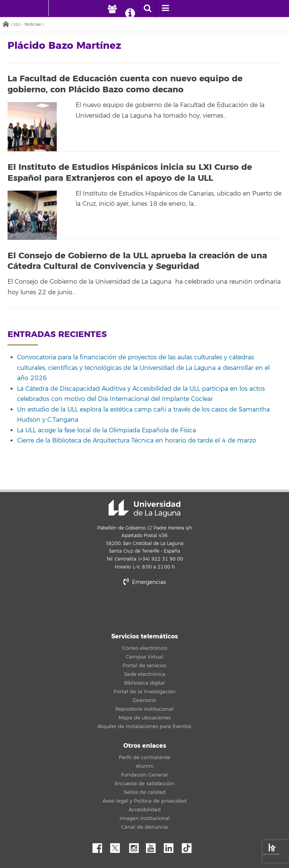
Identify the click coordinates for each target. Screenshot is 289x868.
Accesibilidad (145, 810)
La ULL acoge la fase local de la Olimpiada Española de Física (106, 430)
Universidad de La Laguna (144, 508)
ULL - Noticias (27, 24)
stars (144, 608)
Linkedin (171, 846)
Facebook (100, 846)
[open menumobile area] (165, 9)
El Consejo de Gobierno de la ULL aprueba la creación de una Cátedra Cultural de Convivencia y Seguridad (137, 261)
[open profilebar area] (112, 9)
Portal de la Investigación (144, 692)
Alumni (145, 766)
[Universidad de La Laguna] (60, 8)
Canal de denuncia (144, 827)
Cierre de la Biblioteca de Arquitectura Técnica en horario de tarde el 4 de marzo (137, 441)
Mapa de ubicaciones (144, 718)
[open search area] (148, 9)
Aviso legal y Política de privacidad (144, 801)
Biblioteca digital (144, 683)
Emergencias (144, 582)
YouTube (154, 846)
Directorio (144, 700)
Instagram (136, 846)
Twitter (118, 846)
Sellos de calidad (145, 792)
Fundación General (144, 775)
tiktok (189, 846)
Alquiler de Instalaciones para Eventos (144, 727)
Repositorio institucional (144, 709)
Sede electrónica (145, 674)
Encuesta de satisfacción (144, 784)
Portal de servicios (144, 666)
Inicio (6, 25)
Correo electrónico (145, 648)
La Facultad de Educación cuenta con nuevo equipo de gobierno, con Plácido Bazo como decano (125, 84)
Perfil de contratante (144, 758)
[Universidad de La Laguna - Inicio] (41, 8)
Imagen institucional (145, 818)
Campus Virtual (144, 657)
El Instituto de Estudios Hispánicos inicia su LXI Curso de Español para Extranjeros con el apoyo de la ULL (130, 173)
